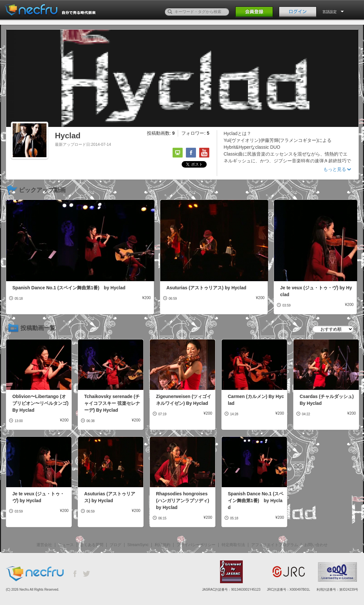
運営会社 (44, 545)
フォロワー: (195, 133)
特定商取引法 (233, 545)
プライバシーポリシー (196, 545)
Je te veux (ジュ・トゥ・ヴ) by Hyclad (316, 291)
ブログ (115, 545)
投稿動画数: (161, 133)
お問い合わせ (316, 545)
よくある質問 (92, 545)
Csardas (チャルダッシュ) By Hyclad (327, 400)
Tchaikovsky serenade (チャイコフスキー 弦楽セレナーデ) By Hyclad (112, 403)
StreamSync (138, 545)
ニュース (66, 545)
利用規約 (162, 545)
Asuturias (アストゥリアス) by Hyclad (206, 288)
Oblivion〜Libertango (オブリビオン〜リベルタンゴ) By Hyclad (40, 403)
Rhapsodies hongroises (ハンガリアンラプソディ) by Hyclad (182, 501)
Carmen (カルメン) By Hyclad (256, 400)
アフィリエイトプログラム (275, 545)
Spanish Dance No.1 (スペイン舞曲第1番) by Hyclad (69, 288)
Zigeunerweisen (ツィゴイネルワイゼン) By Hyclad (184, 400)
